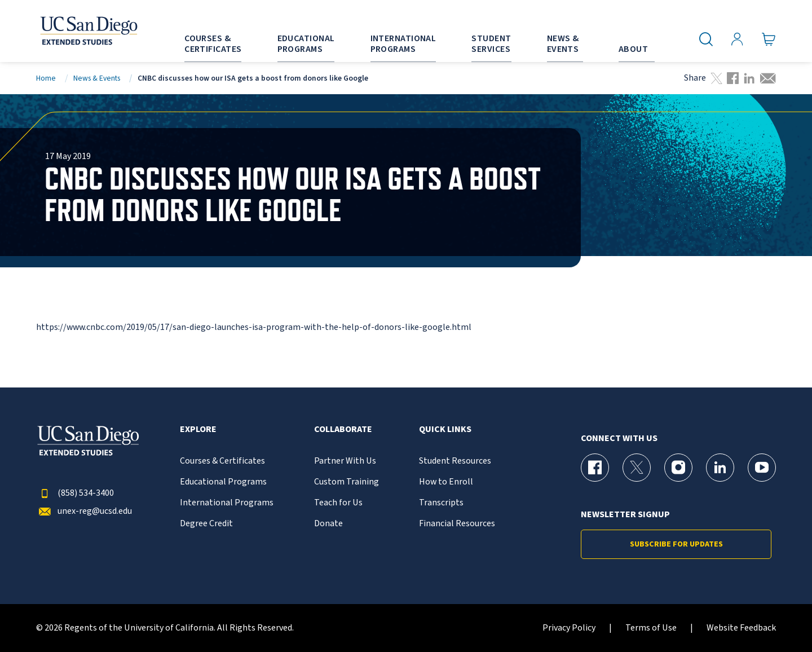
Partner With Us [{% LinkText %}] (345, 461)
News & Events (97, 78)
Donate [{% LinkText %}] (328, 524)
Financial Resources (457, 524)
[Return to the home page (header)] (88, 31)
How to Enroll (446, 482)
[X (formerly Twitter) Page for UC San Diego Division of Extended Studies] (637, 468)
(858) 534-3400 (75, 493)
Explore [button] (198, 429)
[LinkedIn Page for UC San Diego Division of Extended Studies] (720, 468)
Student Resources (455, 461)
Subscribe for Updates (676, 544)
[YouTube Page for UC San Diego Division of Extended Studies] (762, 468)
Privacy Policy (569, 628)
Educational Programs (223, 482)
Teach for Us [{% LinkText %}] (338, 503)
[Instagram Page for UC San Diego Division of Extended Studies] (678, 468)
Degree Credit (206, 524)
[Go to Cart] (769, 39)
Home (46, 78)
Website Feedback (741, 628)
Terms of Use (651, 628)
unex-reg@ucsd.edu (84, 511)
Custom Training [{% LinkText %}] (347, 482)
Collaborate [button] (343, 429)
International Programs (227, 503)
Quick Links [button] (445, 429)
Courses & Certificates (222, 461)
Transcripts (441, 503)
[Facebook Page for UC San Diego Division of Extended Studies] (595, 468)
